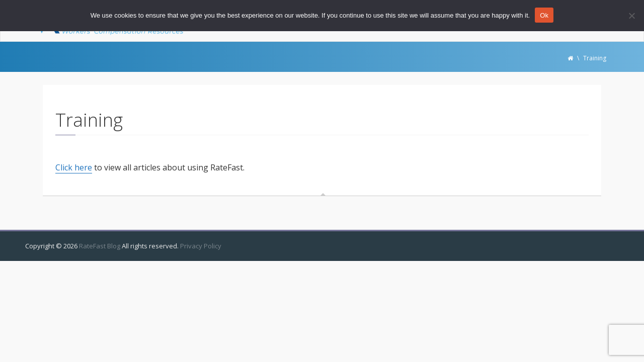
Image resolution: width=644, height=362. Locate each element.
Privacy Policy (201, 246)
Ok (544, 15)
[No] (631, 16)
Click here (74, 167)
